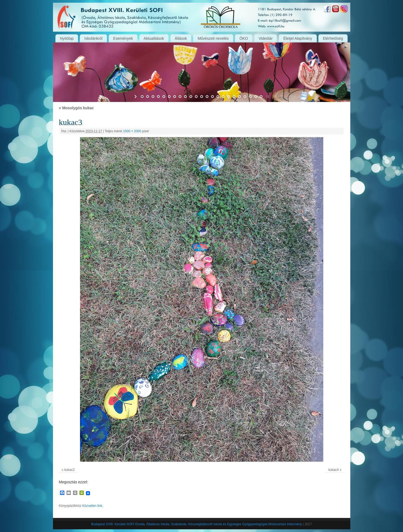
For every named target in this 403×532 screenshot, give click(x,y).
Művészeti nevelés (213, 38)
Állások (181, 38)
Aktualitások (154, 38)
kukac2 (69, 470)
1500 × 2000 (132, 131)
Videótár (266, 38)
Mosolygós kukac (76, 108)
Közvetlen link (92, 506)
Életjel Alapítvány (298, 38)
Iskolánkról (93, 38)
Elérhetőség (333, 38)
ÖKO (244, 38)
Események (123, 38)
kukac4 (334, 470)
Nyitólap (67, 38)
